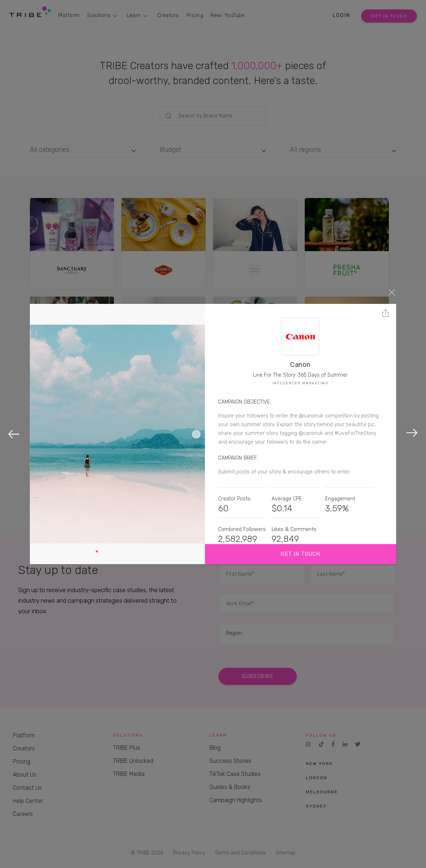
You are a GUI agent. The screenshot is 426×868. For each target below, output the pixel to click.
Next (196, 434)
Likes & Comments (294, 529)
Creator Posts (234, 499)
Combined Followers (242, 529)
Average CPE (287, 499)
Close (392, 292)
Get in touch (300, 554)
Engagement (340, 499)
